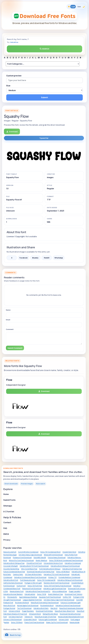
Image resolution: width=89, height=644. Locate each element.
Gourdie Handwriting (11, 569)
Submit (44, 97)
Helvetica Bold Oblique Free (14, 563)
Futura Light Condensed (48, 619)
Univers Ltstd (64, 619)
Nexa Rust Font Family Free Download (45, 603)
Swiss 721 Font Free (35, 586)
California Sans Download (13, 583)
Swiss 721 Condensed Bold (50, 552)
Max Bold (54, 608)
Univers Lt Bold (14, 611)
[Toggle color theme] (76, 7)
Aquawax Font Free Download (50, 597)
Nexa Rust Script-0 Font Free (45, 617)
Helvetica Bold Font (11, 580)
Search (44, 49)
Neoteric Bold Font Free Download (57, 583)
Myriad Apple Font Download (28, 605)
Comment (10, 329)
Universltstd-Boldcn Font (53, 563)
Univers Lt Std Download (13, 619)
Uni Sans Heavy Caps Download (30, 555)
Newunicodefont (10, 552)
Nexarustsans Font (17, 591)
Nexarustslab (75, 622)
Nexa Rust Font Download (32, 588)
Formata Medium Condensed (69, 577)
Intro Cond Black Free (29, 569)
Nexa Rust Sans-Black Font (65, 611)
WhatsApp (59, 258)
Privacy (7, 540)
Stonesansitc (12, 597)
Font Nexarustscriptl (28, 580)
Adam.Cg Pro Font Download (57, 622)
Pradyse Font (8, 603)
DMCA (6, 534)
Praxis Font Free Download (34, 622)
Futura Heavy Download (57, 557)
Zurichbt (79, 600)
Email (8, 320)
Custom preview (14, 76)
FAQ (5, 528)
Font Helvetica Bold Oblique (50, 569)
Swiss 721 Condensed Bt (46, 580)
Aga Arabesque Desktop (28, 597)
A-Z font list (9, 512)
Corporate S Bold (30, 619)
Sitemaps (8, 506)
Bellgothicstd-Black (50, 614)
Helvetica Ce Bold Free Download (68, 605)
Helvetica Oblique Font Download (70, 580)
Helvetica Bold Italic (41, 608)
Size (8, 86)
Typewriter (44, 138)
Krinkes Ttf (52, 577)
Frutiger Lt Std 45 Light (33, 583)
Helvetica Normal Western (13, 594)
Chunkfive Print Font (34, 563)
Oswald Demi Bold (69, 552)
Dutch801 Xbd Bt (40, 557)
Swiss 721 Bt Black (63, 572)
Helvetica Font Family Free (72, 569)
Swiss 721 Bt (42, 594)
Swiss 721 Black (17, 622)
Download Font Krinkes (44, 611)
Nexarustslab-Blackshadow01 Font (71, 617)
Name (8, 310)
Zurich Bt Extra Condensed (28, 552)
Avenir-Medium (41, 560)
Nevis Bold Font (9, 605)
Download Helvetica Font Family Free (41, 572)
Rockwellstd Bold (47, 605)
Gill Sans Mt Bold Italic (33, 574)
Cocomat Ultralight (11, 566)
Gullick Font (21, 586)
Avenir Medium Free (55, 594)
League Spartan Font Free (32, 600)
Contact (7, 522)
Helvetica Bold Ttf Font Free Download (34, 566)
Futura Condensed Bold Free (14, 572)
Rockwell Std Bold (22, 603)
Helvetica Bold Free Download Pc (38, 591)
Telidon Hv (29, 617)
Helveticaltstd (30, 594)
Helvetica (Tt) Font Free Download (57, 574)
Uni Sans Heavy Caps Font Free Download (59, 600)
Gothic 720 (67, 597)
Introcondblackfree (60, 591)
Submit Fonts (9, 500)
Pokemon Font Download (22, 557)
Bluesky (35, 258)
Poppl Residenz (28, 611)
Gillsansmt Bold (35, 614)
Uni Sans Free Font (16, 617)
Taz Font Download (24, 608)
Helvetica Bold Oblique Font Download (65, 566)
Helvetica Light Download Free (55, 588)
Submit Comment (15, 348)
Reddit (47, 258)
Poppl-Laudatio (75, 591)
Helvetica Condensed (73, 563)
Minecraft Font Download (53, 555)
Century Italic (18, 574)
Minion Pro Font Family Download (21, 560)
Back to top (13, 635)
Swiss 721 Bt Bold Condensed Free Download (66, 560)
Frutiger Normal (9, 608)
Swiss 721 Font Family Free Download (58, 586)
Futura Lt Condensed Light (71, 603)
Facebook (24, 258)
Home (6, 494)
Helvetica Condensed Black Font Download (30, 577)
